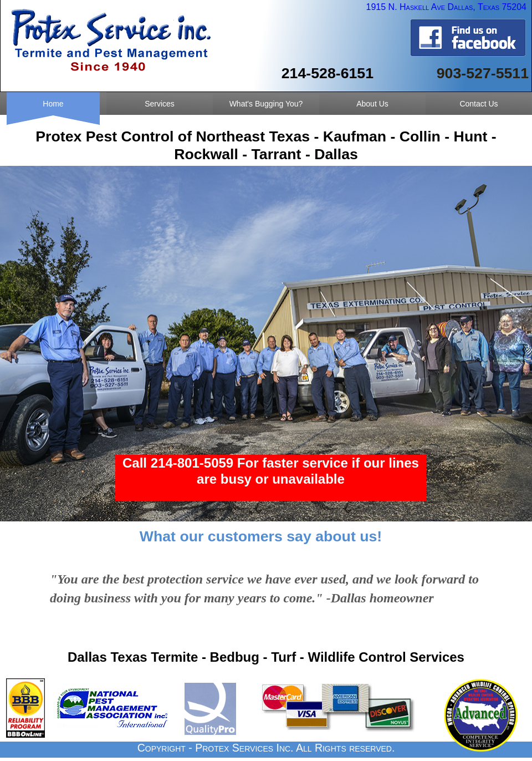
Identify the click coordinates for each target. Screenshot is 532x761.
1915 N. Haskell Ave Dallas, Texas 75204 (445, 7)
